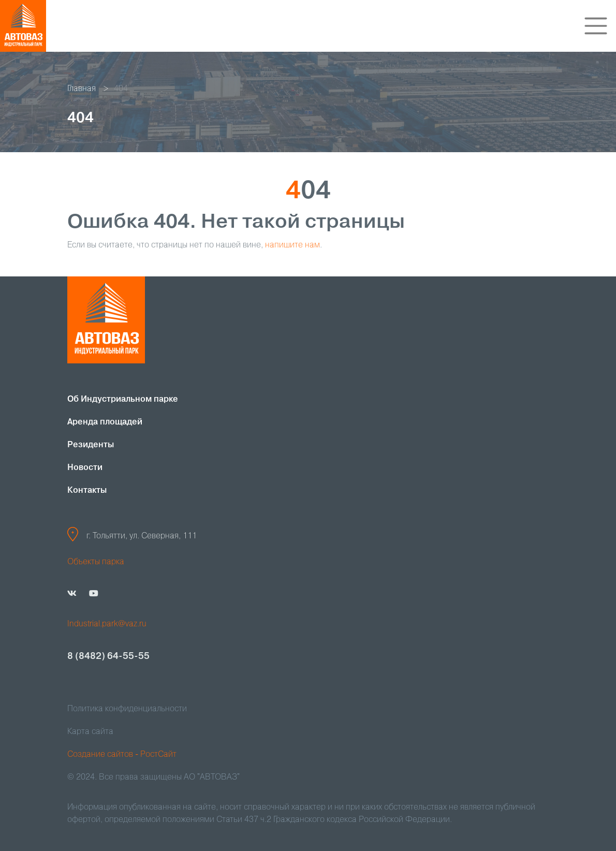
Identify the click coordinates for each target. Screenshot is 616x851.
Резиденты (91, 445)
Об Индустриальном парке (123, 400)
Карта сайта (90, 732)
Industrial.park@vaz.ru (107, 624)
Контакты (87, 491)
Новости (85, 468)
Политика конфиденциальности (127, 709)
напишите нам (292, 245)
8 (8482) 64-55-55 (108, 656)
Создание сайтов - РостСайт (122, 755)
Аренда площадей (105, 422)
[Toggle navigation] (596, 26)
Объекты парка (96, 562)
